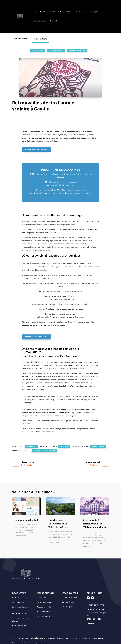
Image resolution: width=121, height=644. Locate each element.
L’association (43, 595)
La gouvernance (44, 600)
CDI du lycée (68, 604)
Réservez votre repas (36, 337)
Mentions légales (20, 641)
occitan (64, 446)
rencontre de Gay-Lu (44, 449)
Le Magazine (22, 39)
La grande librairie (20, 605)
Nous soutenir (43, 609)
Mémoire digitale (20, 623)
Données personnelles (40, 641)
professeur (98, 446)
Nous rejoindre (44, 614)
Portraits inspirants (55, 50)
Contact (53, 21)
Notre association (48, 12)
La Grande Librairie (39, 21)
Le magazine (94, 12)
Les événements (32, 50)
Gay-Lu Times (68, 600)
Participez (79, 12)
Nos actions (65, 12)
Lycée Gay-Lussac (70, 595)
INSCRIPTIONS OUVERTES (36, 149)
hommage (31, 446)
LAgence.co (99, 636)
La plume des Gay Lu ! (26, 518)
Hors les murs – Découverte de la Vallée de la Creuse (59, 521)
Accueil (35, 12)
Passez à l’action (45, 605)
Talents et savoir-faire (82, 50)
